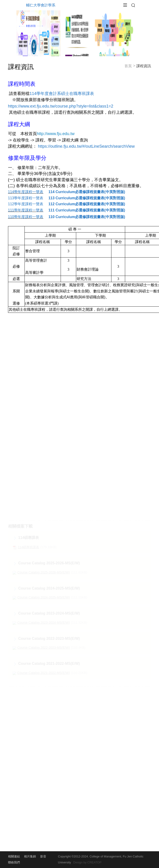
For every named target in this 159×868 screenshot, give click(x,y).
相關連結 (14, 856)
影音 (43, 856)
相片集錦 (30, 856)
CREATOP (94, 862)
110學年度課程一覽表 (26, 217)
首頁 (128, 64)
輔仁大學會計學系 (41, 5)
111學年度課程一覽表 (26, 210)
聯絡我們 (14, 862)
